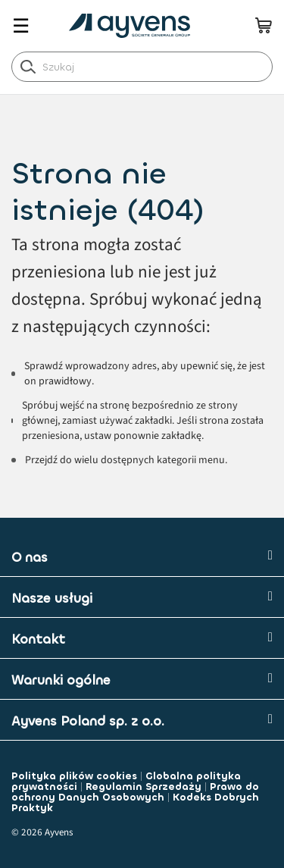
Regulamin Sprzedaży (144, 787)
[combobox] (142, 67)
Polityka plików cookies (74, 776)
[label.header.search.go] (28, 66)
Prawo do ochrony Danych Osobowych (135, 792)
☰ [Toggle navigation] (21, 26)
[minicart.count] (264, 25)
